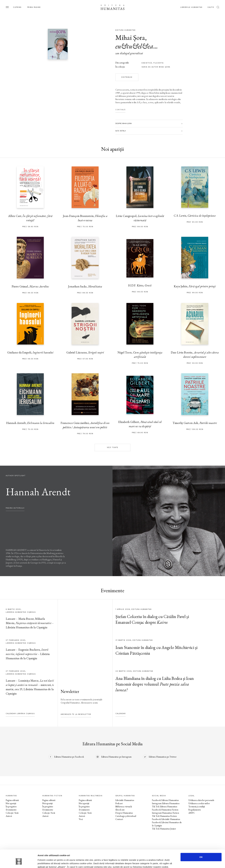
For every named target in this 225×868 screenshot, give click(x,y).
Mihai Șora (130, 37)
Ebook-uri (120, 810)
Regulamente (195, 810)
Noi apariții (11, 803)
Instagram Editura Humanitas (166, 803)
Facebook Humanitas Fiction (165, 810)
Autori (9, 816)
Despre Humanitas (124, 813)
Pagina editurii (12, 800)
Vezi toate (113, 447)
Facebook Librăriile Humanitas (166, 819)
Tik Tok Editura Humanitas (165, 807)
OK (201, 843)
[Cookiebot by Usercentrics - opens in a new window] (19, 862)
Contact (119, 819)
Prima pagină (34, 7)
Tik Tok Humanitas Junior (164, 829)
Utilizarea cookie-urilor (199, 803)
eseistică (147, 63)
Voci (81, 819)
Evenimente (11, 810)
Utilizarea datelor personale (201, 800)
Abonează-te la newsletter (76, 714)
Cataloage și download (126, 816)
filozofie (159, 63)
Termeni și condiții (197, 807)
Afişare (143, 862)
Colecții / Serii (12, 813)
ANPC (192, 813)
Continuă (120, 110)
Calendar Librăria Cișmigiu (20, 714)
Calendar (121, 714)
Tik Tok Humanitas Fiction (164, 816)
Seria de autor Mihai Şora (156, 67)
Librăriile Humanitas (191, 7)
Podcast (119, 803)
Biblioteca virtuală (124, 807)
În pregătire (11, 807)
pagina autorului (15, 508)
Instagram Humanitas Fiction (165, 813)
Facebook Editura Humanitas (165, 800)
